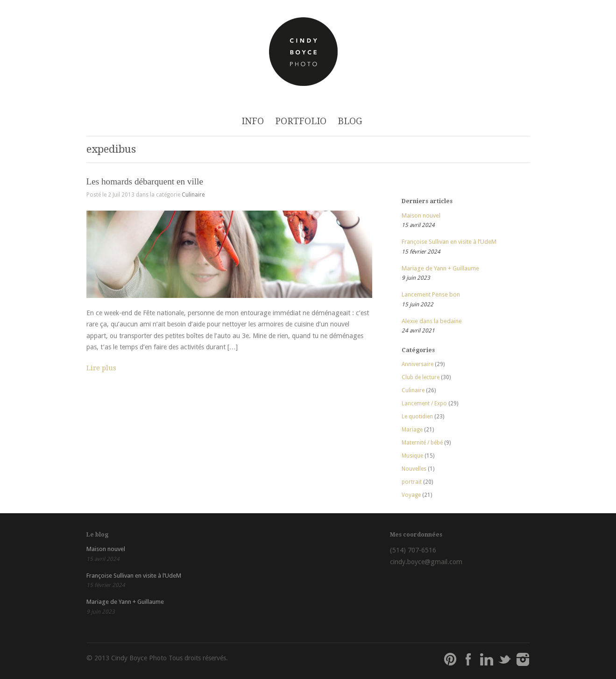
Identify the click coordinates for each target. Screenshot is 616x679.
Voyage (411, 495)
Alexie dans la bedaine (432, 321)
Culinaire (193, 195)
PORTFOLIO (301, 121)
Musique (412, 456)
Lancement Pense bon (431, 294)
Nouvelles (414, 469)
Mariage (412, 430)
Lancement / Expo (424, 403)
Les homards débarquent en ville (145, 181)
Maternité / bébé (422, 443)
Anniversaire (418, 364)
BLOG (350, 121)
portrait (412, 482)
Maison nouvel (421, 216)
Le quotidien (417, 417)
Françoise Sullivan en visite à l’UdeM (449, 242)
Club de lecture (421, 377)
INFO (253, 121)
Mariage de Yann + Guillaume (440, 268)
